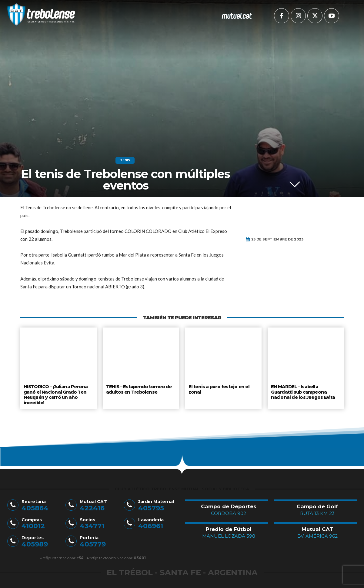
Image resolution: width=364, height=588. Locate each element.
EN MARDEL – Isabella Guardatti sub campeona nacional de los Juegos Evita (303, 391)
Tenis (125, 160)
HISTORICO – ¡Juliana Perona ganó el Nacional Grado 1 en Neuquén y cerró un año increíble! (55, 393)
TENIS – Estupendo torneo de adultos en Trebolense (139, 389)
